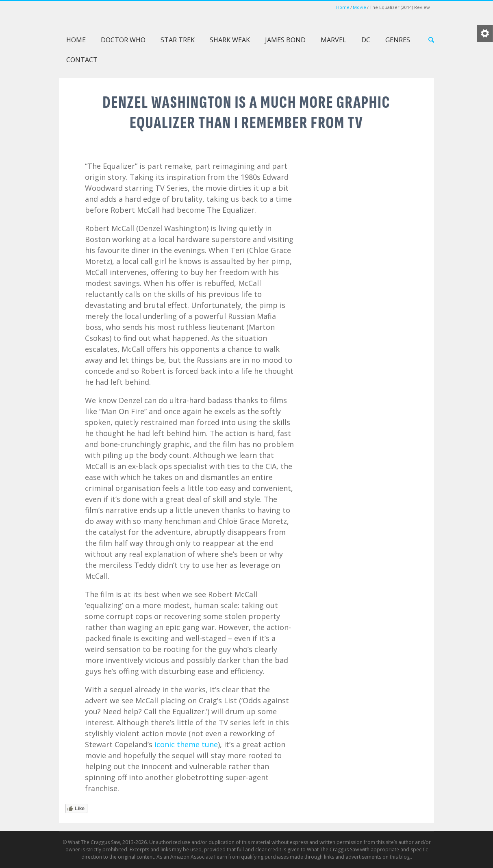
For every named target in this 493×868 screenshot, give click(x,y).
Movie (359, 7)
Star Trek (178, 40)
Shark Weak (230, 40)
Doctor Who (123, 40)
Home (343, 7)
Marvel (333, 40)
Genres (398, 40)
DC (366, 40)
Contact (82, 60)
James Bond (285, 40)
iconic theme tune (186, 744)
